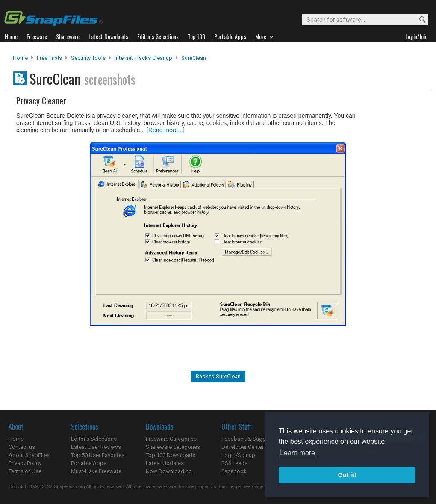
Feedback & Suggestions (253, 439)
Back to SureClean (218, 376)
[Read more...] (166, 130)
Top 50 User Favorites (98, 455)
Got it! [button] (347, 475)
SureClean (194, 58)
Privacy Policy (25, 463)
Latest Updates (165, 463)
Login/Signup (238, 455)
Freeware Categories (171, 439)
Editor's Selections (94, 439)
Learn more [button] (298, 453)
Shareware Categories (173, 447)
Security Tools (88, 58)
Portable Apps (89, 463)
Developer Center (243, 447)
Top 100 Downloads (171, 455)
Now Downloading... (171, 471)
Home (20, 58)
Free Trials (49, 58)
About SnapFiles (29, 455)
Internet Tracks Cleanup (143, 58)
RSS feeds (234, 463)
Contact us (22, 447)
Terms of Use (25, 471)
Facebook (234, 471)
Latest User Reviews (96, 447)
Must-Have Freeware (96, 471)
